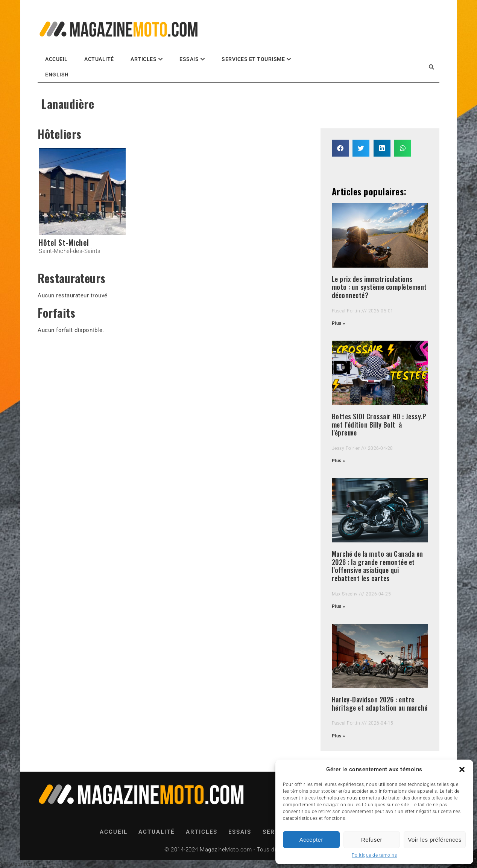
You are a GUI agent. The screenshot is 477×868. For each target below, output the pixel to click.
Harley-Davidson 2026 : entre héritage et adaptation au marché (380, 704)
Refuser (372, 840)
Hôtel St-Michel (64, 242)
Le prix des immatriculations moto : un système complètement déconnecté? (379, 287)
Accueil (56, 59)
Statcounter (16, 864)
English (57, 75)
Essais (189, 59)
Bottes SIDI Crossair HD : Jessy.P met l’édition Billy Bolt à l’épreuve (379, 424)
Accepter (311, 840)
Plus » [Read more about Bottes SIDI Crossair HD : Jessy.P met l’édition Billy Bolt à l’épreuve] (339, 461)
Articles (144, 59)
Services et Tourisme (253, 59)
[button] (462, 769)
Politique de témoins (374, 855)
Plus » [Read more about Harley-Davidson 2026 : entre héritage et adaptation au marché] (339, 736)
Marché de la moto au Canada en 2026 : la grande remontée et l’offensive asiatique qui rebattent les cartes (377, 566)
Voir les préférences (435, 840)
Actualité (99, 59)
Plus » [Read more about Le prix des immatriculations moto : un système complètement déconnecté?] (339, 323)
